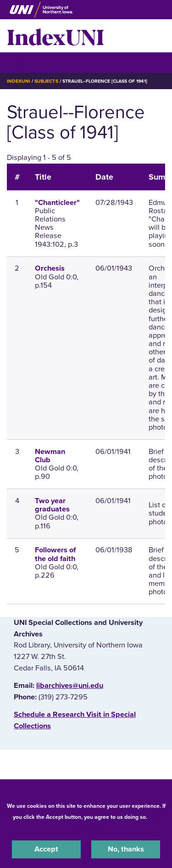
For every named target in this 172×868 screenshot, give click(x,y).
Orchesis (50, 268)
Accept (46, 849)
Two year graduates (52, 505)
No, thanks (126, 849)
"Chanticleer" (57, 203)
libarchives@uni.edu (70, 686)
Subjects (46, 81)
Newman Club (50, 456)
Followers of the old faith (55, 554)
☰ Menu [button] (23, 62)
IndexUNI (55, 36)
